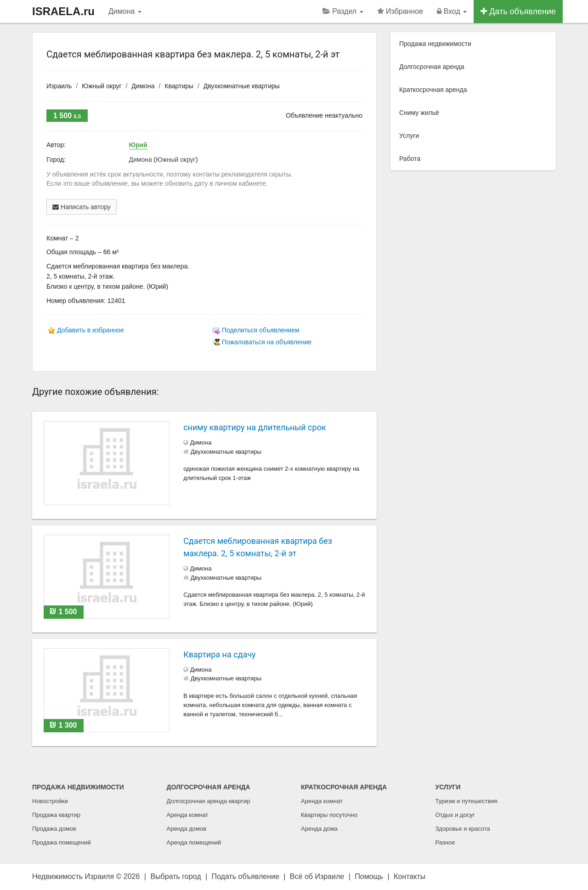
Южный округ (102, 86)
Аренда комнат (188, 815)
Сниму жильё (419, 113)
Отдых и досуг (455, 815)
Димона (125, 11)
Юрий (138, 145)
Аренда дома (319, 829)
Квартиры (179, 86)
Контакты (410, 876)
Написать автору (82, 207)
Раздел (343, 11)
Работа (410, 159)
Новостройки (50, 801)
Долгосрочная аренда (432, 67)
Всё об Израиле (317, 876)
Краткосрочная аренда (433, 90)
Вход (452, 11)
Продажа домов (54, 829)
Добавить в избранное (90, 330)
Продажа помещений (62, 842)
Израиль (59, 86)
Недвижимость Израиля (73, 876)
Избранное (400, 11)
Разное (445, 842)
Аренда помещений (194, 842)
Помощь (369, 876)
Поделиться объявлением (261, 330)
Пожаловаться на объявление (267, 342)
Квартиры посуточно (329, 815)
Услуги (409, 136)
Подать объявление (246, 876)
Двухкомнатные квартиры (242, 86)
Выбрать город (175, 876)
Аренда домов (187, 829)
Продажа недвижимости (435, 44)
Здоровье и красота (463, 829)
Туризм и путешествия (466, 801)
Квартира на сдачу (219, 654)
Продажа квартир (56, 815)
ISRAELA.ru (63, 11)
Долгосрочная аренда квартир (209, 801)
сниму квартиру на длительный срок (254, 427)
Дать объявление (518, 11)
